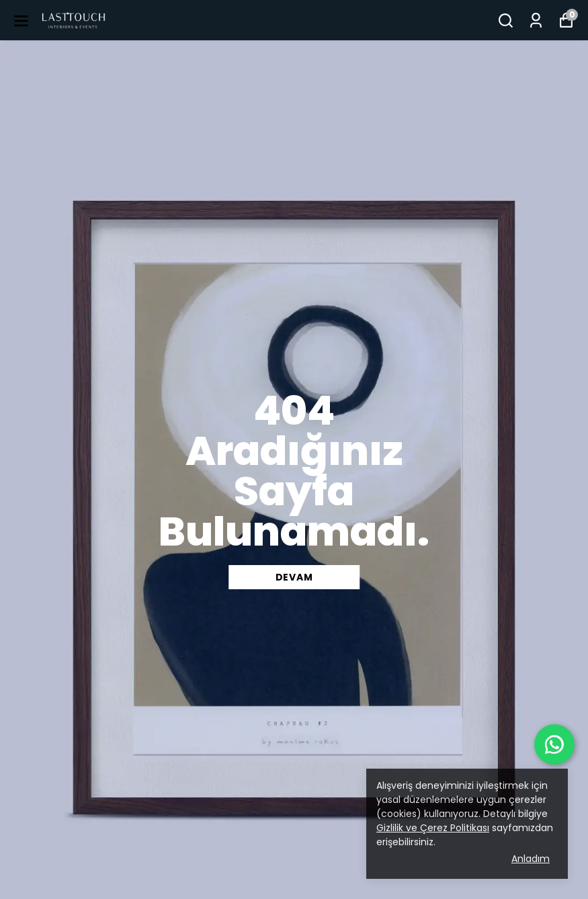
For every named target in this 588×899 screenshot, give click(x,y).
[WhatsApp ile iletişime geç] (554, 744)
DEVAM (294, 577)
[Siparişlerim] (536, 20)
